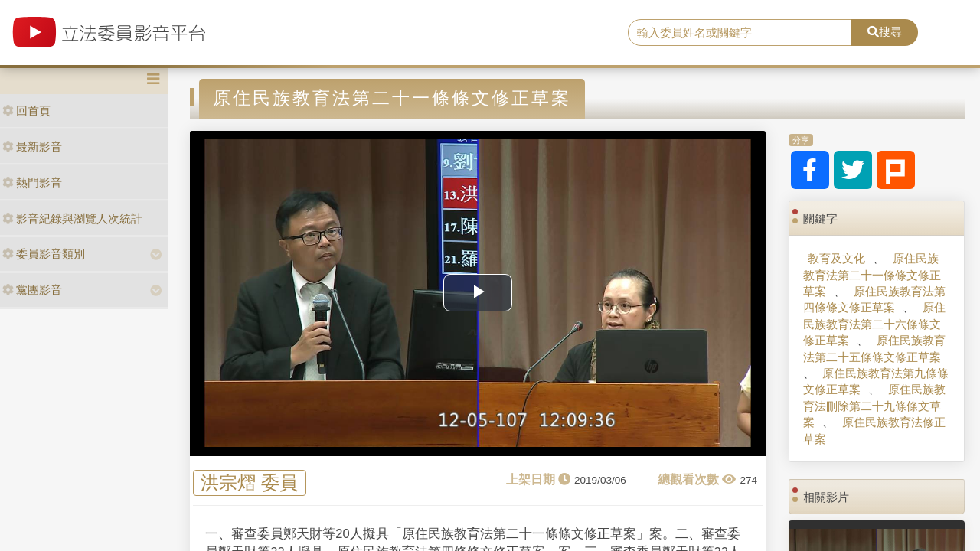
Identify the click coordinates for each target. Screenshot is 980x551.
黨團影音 (32, 290)
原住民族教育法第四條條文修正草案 (874, 299)
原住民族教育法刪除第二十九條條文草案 (874, 406)
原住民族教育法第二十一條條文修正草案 (872, 275)
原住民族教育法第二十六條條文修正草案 (874, 324)
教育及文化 (836, 258)
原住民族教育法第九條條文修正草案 (876, 381)
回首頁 (26, 111)
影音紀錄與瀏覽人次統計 (72, 218)
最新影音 (32, 147)
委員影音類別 (44, 254)
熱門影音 (32, 183)
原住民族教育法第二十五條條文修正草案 (874, 348)
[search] (740, 33)
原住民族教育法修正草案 (874, 430)
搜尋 (885, 32)
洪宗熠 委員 (249, 483)
